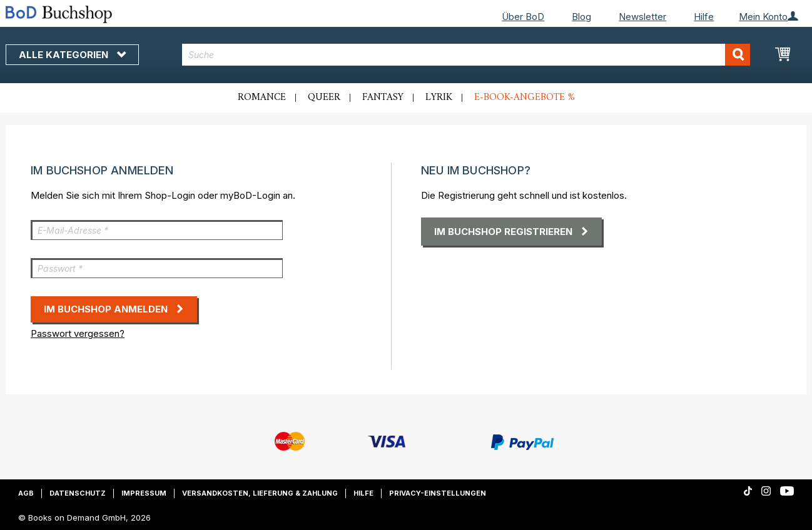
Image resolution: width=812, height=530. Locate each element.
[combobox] (466, 55)
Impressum (144, 493)
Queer (324, 97)
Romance (262, 97)
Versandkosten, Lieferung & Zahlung (260, 493)
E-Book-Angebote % (525, 97)
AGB (26, 493)
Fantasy (383, 97)
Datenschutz (78, 493)
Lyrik (439, 97)
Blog (581, 17)
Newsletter (642, 17)
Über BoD (523, 17)
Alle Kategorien (72, 55)
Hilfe (704, 17)
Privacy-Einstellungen (438, 493)
